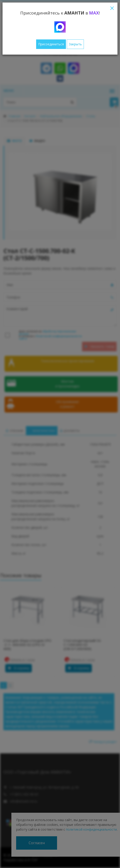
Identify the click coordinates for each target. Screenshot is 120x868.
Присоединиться (51, 44)
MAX (94, 13)
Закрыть (75, 44)
